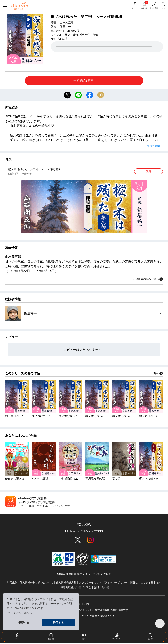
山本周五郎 (67, 22)
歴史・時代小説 (74, 35)
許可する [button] (58, 623)
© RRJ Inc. (84, 605)
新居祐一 (65, 27)
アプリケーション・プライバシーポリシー (103, 583)
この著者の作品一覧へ (148, 280)
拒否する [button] (24, 623)
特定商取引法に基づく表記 (76, 588)
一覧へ (157, 374)
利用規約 (12, 583)
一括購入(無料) (84, 81)
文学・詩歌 (92, 35)
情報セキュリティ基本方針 (146, 583)
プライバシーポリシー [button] (21, 613)
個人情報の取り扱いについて (37, 583)
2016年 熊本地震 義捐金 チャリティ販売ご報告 (84, 575)
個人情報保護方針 (66, 583)
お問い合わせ (101, 588)
